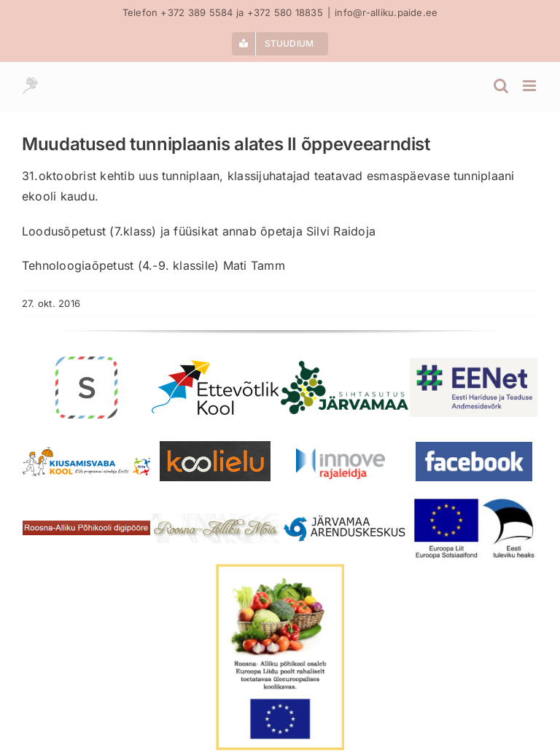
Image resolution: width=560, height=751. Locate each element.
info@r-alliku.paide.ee (386, 12)
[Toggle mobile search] (501, 86)
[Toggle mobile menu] (530, 86)
